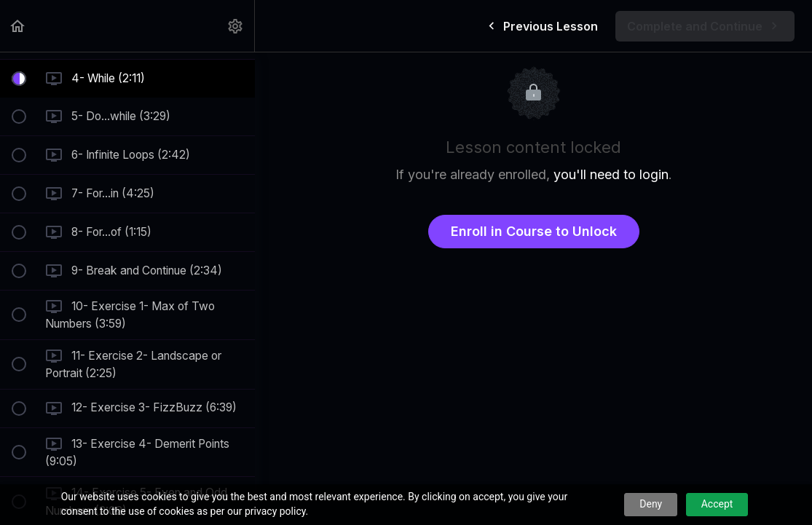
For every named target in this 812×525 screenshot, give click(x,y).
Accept (717, 504)
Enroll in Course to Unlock (534, 231)
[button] (18, 26)
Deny (651, 504)
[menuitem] (236, 26)
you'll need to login (611, 174)
